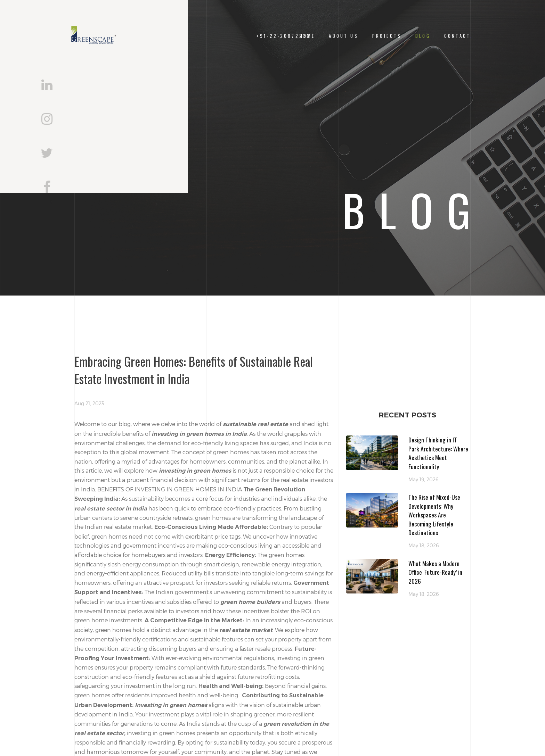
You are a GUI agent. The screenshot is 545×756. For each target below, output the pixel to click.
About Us (343, 36)
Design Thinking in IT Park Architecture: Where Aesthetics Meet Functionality (438, 453)
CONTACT (457, 36)
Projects (387, 36)
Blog (423, 36)
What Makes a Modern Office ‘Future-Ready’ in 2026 (435, 572)
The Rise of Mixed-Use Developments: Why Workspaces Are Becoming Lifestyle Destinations (434, 515)
